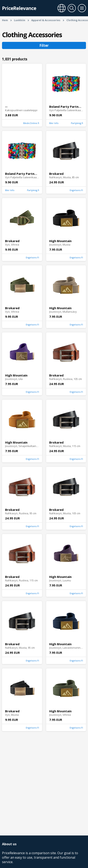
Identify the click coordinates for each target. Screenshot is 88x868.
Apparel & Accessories (46, 20)
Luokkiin (20, 20)
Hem (5, 20)
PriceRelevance (19, 8)
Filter (44, 45)
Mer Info (54, 123)
